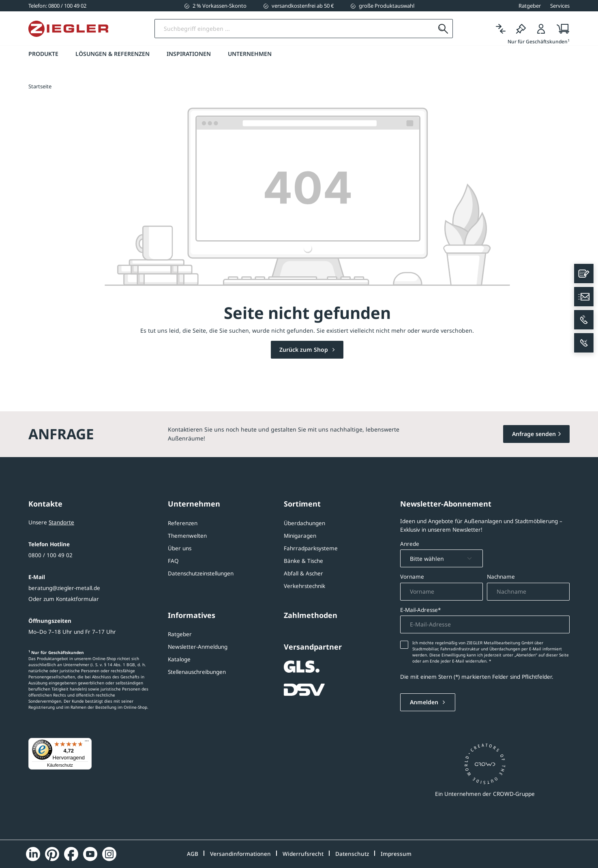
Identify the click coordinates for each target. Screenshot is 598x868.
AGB (193, 854)
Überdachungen (304, 523)
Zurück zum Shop (304, 350)
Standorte (61, 522)
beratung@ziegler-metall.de (64, 588)
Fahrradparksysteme (311, 548)
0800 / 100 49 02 (50, 555)
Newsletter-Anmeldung (198, 647)
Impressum (396, 854)
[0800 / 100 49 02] (57, 6)
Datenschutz (352, 854)
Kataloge (179, 659)
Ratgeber (180, 634)
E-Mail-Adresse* (420, 610)
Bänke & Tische (303, 561)
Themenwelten (187, 536)
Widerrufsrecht (303, 854)
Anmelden (425, 702)
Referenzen (183, 523)
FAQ (173, 561)
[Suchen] (443, 29)
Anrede (410, 544)
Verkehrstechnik (304, 586)
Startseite (40, 86)
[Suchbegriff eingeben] (294, 29)
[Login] (541, 29)
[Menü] (87, 743)
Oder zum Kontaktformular (64, 599)
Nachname (501, 577)
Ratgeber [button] (530, 6)
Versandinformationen (240, 854)
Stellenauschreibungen (197, 672)
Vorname (412, 577)
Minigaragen (300, 536)
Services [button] (560, 6)
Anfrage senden (534, 434)
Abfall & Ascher (303, 573)
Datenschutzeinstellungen (201, 573)
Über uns (180, 548)
